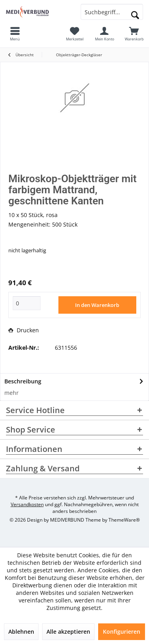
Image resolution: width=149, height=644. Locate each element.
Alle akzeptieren (68, 632)
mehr (12, 393)
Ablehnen (21, 632)
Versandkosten (27, 504)
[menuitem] (134, 34)
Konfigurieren (122, 632)
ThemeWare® (124, 520)
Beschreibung (23, 381)
